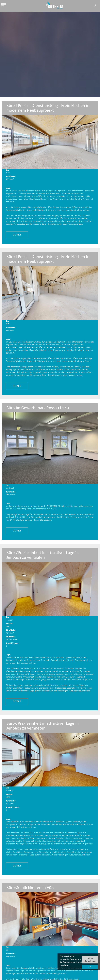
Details (17, 235)
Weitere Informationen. (90, 960)
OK (90, 967)
